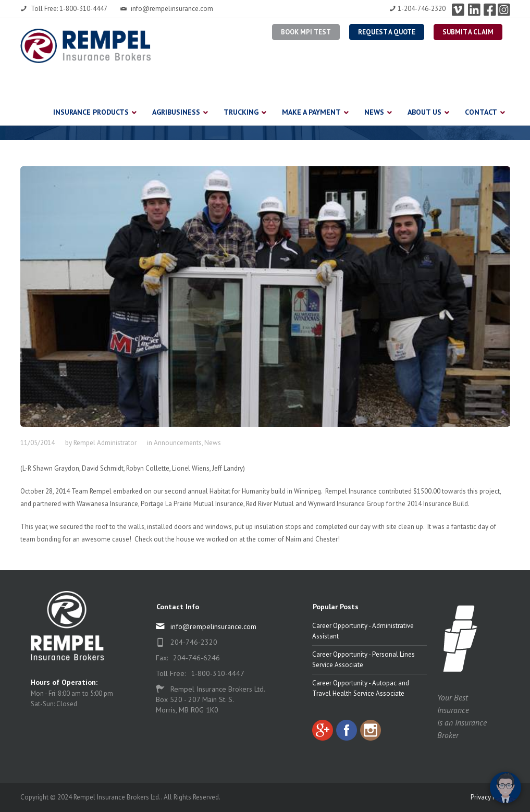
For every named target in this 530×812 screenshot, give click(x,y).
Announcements (178, 443)
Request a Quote (387, 32)
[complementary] (454, 755)
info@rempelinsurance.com (167, 9)
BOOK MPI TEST (306, 32)
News (213, 443)
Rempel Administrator (105, 443)
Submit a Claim (468, 32)
